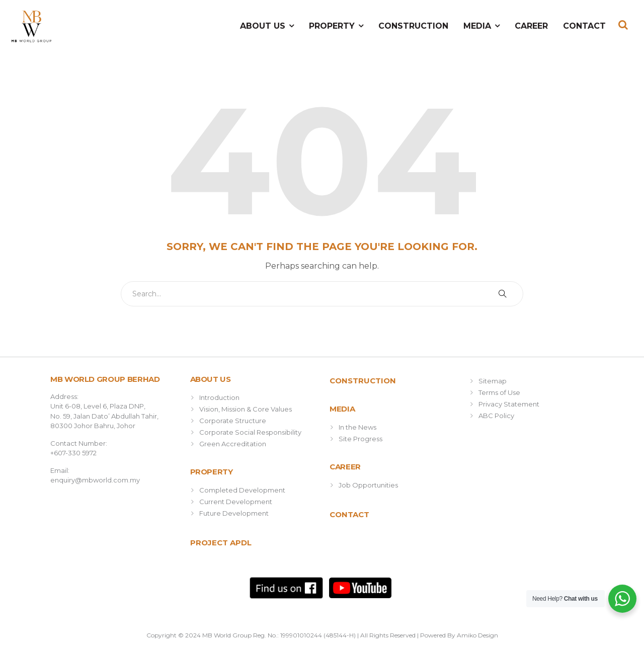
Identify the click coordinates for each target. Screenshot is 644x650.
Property (332, 26)
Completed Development (242, 490)
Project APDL (221, 543)
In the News (357, 427)
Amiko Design (477, 635)
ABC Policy (496, 416)
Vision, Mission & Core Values (246, 409)
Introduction (219, 397)
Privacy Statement (509, 404)
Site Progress (360, 439)
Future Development (234, 513)
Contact (584, 26)
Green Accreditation (233, 444)
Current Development (236, 502)
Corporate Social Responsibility (250, 432)
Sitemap (493, 381)
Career (531, 26)
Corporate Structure (233, 421)
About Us (263, 26)
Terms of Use (499, 392)
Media (477, 26)
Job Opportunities (368, 485)
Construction (413, 26)
